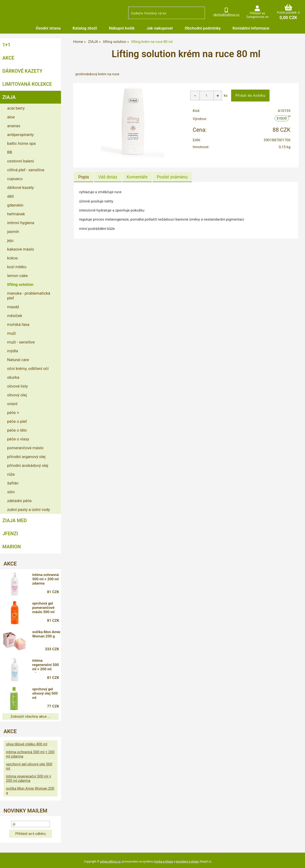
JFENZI (10, 534)
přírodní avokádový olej (28, 465)
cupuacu (15, 179)
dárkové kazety (20, 187)
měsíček (15, 316)
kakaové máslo (21, 249)
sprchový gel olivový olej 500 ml (45, 693)
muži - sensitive (21, 342)
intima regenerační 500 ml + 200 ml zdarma (46, 666)
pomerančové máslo (25, 448)
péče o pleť (17, 421)
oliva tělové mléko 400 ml (27, 744)
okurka (13, 377)
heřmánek (16, 214)
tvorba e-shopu (164, 862)
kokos (13, 258)
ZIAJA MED (15, 520)
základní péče (19, 501)
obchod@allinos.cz (226, 15)
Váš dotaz (108, 177)
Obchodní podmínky (203, 28)
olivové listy (18, 386)
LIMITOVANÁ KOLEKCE (27, 84)
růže (11, 474)
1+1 (6, 45)
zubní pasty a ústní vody (29, 510)
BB (10, 152)
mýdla (13, 351)
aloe (11, 117)
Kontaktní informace (251, 28)
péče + (13, 413)
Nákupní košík (122, 28)
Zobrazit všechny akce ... (30, 717)
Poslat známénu (172, 177)
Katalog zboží (85, 28)
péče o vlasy (18, 439)
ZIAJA (9, 97)
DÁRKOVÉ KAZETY (22, 71)
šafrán (13, 483)
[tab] (84, 177)
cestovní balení (20, 161)
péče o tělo (17, 430)
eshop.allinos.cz (110, 862)
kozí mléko (17, 267)
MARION (12, 547)
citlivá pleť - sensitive (26, 170)
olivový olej (17, 395)
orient (12, 404)
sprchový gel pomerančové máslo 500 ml (44, 608)
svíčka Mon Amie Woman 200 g (46, 634)
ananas (14, 126)
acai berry (16, 108)
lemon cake (17, 276)
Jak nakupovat (160, 28)
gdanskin (15, 205)
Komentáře (137, 177)
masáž (13, 307)
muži (12, 333)
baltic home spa (21, 143)
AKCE (8, 58)
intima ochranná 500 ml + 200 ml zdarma (46, 579)
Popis (84, 177)
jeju (10, 240)
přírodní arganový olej (26, 457)
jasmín (13, 232)
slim (11, 492)
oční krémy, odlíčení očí (28, 368)
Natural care (18, 360)
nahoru (298, 861)
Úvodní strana (48, 28)
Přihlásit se (257, 13)
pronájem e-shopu (188, 862)
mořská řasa (18, 324)
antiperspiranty (20, 135)
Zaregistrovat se (257, 17)
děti (10, 196)
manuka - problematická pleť (29, 296)
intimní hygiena (21, 223)
